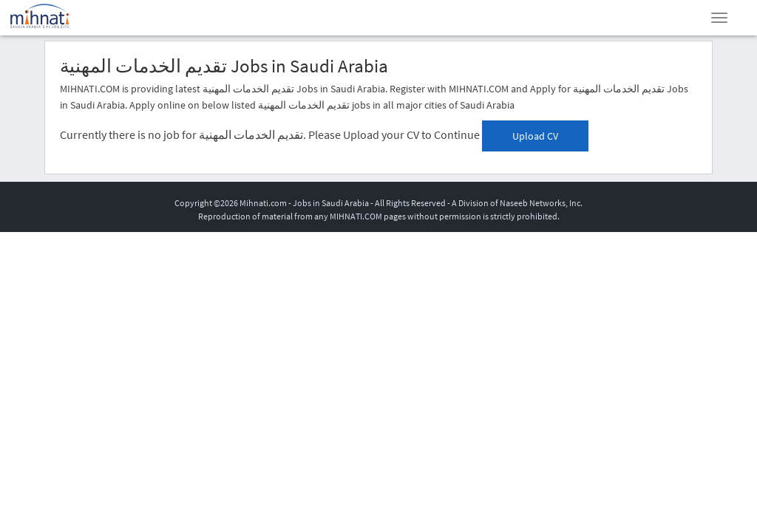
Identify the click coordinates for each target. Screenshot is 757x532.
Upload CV (535, 136)
